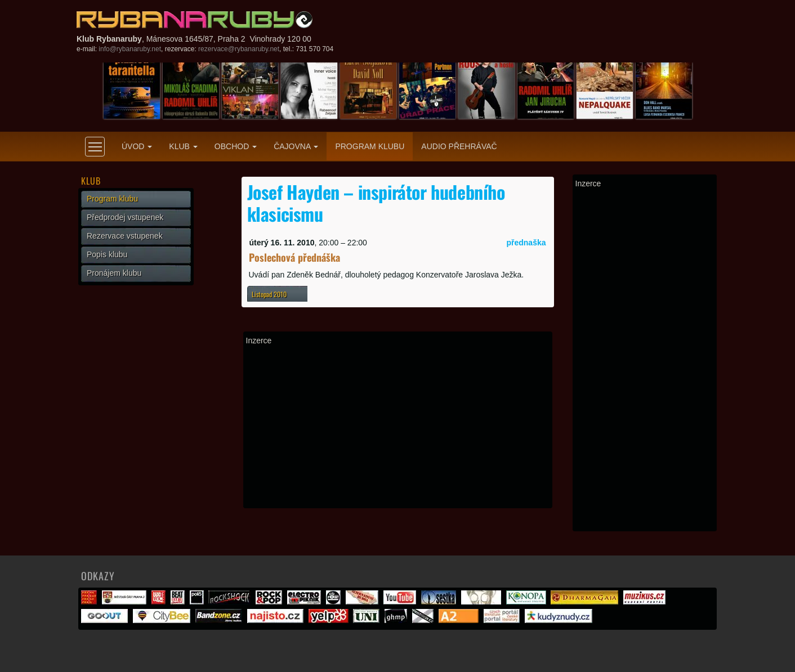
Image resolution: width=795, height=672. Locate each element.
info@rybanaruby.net (130, 49)
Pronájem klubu (114, 273)
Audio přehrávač (459, 146)
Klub (183, 146)
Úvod (137, 146)
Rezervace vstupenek (125, 236)
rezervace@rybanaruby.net (239, 49)
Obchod (236, 146)
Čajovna (296, 146)
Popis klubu (107, 254)
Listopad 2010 (269, 294)
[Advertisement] (398, 427)
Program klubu (370, 146)
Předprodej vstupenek (125, 217)
